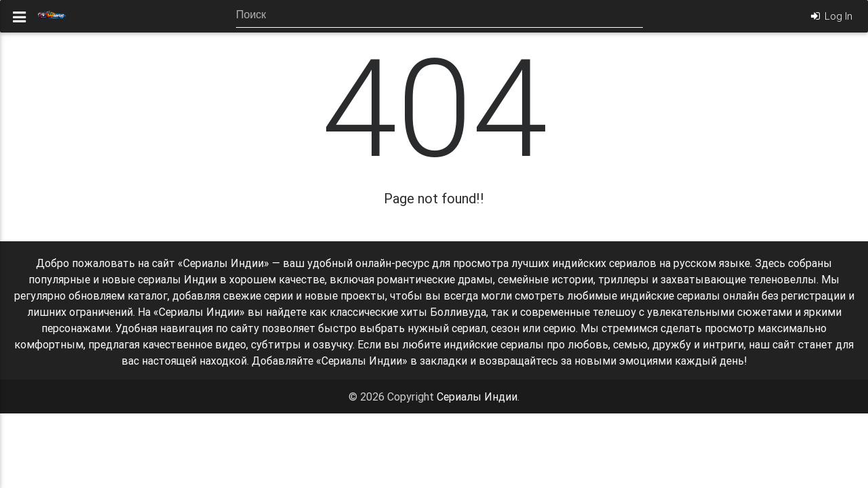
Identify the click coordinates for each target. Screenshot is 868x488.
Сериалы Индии (477, 396)
